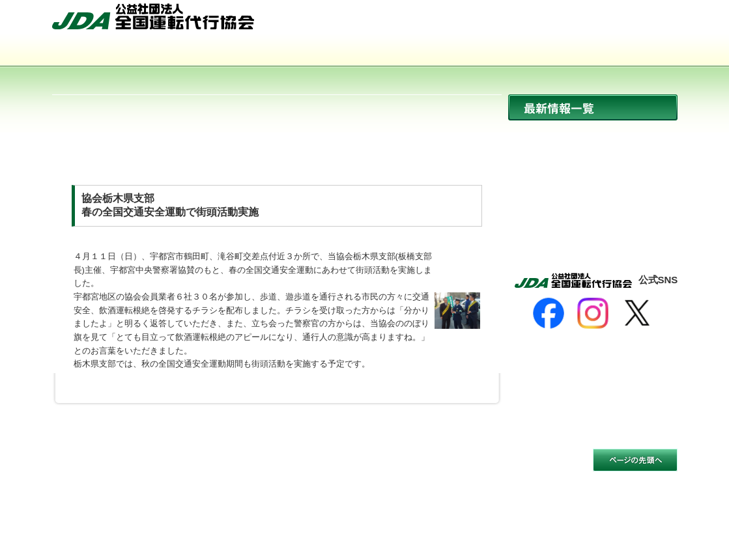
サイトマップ (570, 21)
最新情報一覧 (593, 107)
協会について (115, 52)
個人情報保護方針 (202, 469)
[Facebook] (549, 313)
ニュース (593, 135)
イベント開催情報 (593, 191)
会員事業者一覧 (490, 52)
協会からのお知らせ (593, 163)
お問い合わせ (643, 21)
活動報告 (593, 219)
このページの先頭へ (635, 460)
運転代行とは (240, 52)
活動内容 (365, 52)
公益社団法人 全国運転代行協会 (153, 16)
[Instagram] (593, 313)
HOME (507, 21)
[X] (637, 313)
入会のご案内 (615, 52)
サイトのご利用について (102, 469)
